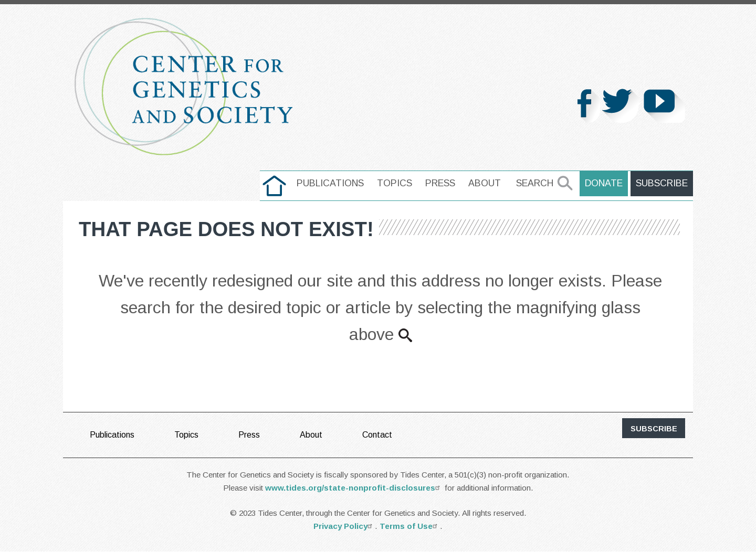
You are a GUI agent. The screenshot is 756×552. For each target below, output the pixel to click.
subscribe (654, 429)
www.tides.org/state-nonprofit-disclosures (354, 488)
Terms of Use (410, 526)
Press (440, 183)
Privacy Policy (344, 526)
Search (535, 183)
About (485, 183)
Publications (330, 183)
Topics (395, 183)
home (274, 183)
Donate (604, 183)
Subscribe (662, 183)
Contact (377, 435)
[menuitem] (274, 186)
